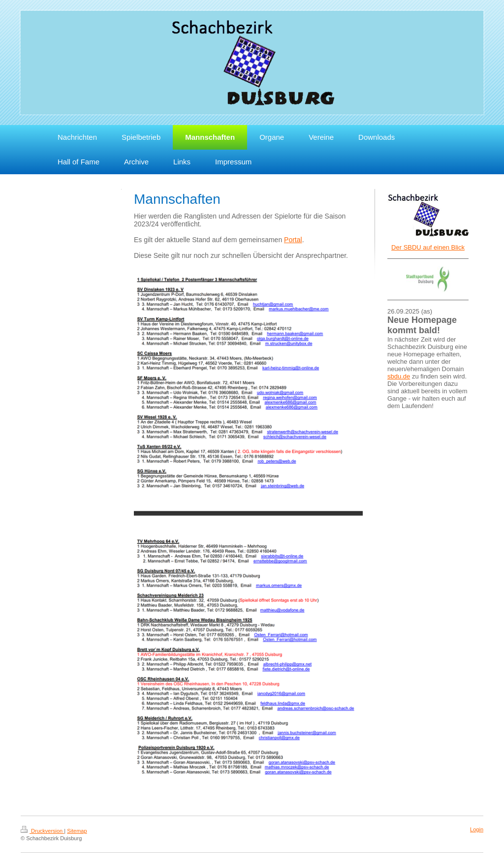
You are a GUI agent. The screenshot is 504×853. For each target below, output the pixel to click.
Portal (293, 240)
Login (477, 829)
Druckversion (42, 831)
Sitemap (77, 831)
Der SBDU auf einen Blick (428, 247)
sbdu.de (399, 376)
